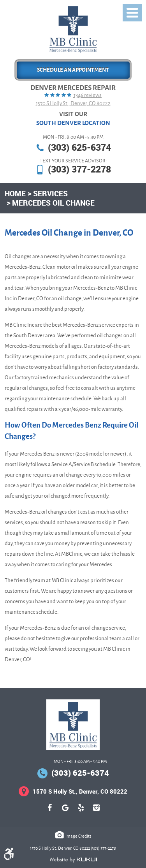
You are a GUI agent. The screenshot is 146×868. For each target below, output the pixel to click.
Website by (73, 860)
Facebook (50, 812)
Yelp (81, 812)
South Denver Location (73, 123)
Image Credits (78, 836)
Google (65, 812)
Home (15, 193)
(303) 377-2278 (79, 169)
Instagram (97, 812)
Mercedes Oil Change (53, 203)
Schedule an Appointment (73, 70)
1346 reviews (87, 95)
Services (50, 193)
